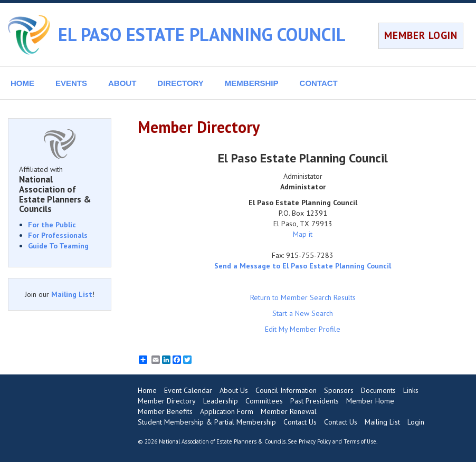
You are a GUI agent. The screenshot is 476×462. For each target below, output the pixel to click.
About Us (234, 390)
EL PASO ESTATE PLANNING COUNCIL (202, 34)
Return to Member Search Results (303, 297)
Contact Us (300, 422)
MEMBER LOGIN (421, 35)
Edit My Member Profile (303, 329)
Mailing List (72, 294)
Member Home (370, 401)
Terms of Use (360, 441)
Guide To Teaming (58, 246)
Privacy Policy (315, 441)
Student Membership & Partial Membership (207, 422)
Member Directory (167, 401)
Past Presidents (315, 401)
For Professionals (58, 235)
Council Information (286, 390)
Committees (264, 401)
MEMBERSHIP (252, 83)
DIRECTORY (180, 83)
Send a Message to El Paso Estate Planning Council (303, 266)
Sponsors (339, 390)
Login (416, 422)
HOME (22, 83)
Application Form (227, 411)
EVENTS (71, 83)
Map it (303, 234)
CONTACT (319, 83)
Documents (378, 390)
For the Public (52, 225)
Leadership (221, 401)
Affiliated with (60, 189)
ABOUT (122, 83)
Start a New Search (303, 313)
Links (411, 390)
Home (147, 390)
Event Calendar (188, 390)
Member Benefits (165, 411)
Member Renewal (289, 411)
